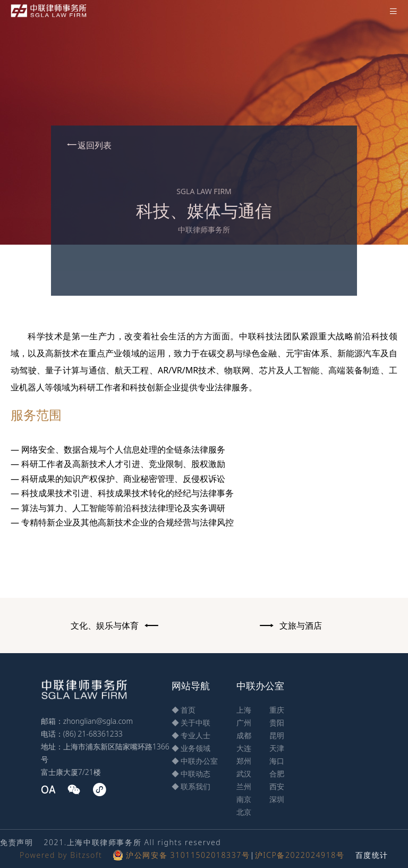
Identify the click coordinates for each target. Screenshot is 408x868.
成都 (244, 735)
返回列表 (89, 145)
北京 (244, 812)
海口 (277, 761)
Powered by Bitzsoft (61, 855)
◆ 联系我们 (191, 786)
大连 (244, 748)
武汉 (244, 774)
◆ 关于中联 (191, 723)
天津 (277, 748)
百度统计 (372, 855)
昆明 (277, 735)
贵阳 (277, 723)
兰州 (244, 786)
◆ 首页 (184, 710)
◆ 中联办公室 (195, 761)
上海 (244, 710)
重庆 (277, 710)
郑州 (244, 761)
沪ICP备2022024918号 (300, 855)
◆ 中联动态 (191, 774)
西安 (277, 786)
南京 (244, 799)
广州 (244, 723)
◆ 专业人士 (191, 735)
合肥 (277, 774)
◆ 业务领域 (191, 748)
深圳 (277, 799)
